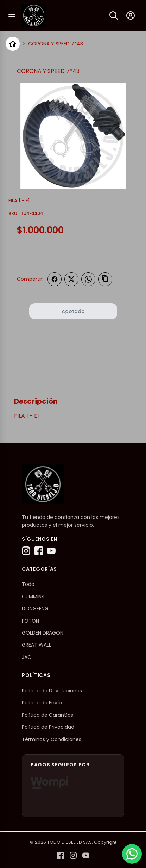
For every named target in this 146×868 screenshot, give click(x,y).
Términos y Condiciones (52, 739)
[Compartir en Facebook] (55, 279)
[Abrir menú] (12, 16)
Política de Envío (42, 703)
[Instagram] (26, 551)
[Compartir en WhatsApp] (88, 279)
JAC (27, 657)
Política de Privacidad (48, 727)
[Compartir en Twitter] (71, 279)
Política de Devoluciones (52, 691)
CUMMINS (33, 597)
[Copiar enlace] (105, 279)
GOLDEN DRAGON (43, 633)
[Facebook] (39, 551)
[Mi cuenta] (131, 16)
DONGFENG (35, 609)
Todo (28, 584)
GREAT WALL (36, 645)
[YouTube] (51, 551)
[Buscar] (114, 16)
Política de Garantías (47, 715)
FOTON (30, 621)
